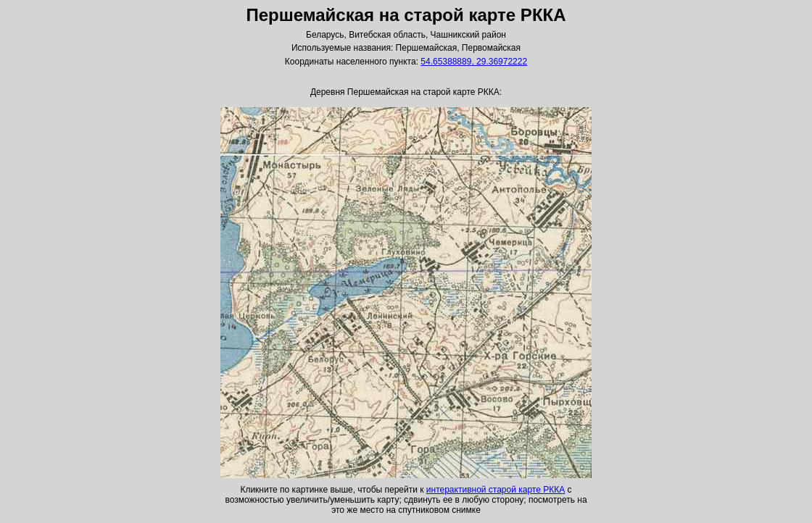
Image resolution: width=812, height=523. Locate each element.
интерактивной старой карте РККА (496, 490)
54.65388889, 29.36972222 (474, 62)
